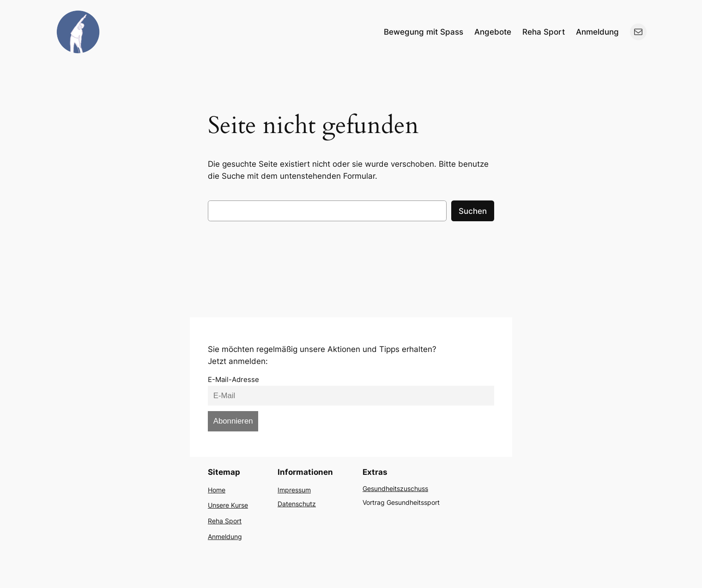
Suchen (473, 211)
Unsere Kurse (228, 505)
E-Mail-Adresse (233, 379)
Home (217, 490)
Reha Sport (225, 521)
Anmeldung (225, 536)
